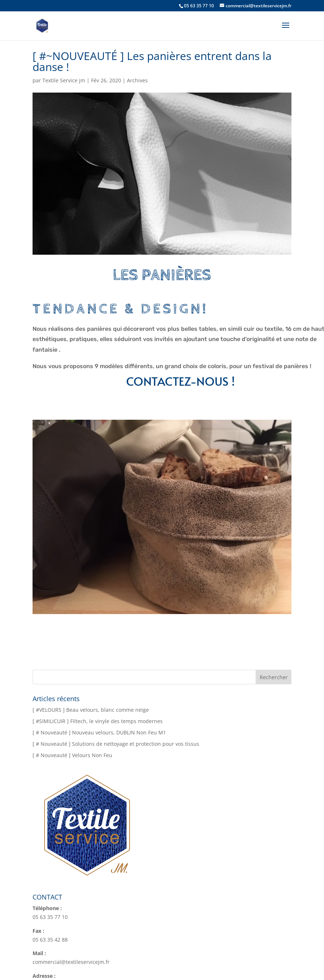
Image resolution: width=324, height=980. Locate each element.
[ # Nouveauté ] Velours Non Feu (72, 755)
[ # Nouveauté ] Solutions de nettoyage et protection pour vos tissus (116, 744)
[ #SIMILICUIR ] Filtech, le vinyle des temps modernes (98, 721)
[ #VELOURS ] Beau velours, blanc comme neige (91, 710)
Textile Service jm (64, 80)
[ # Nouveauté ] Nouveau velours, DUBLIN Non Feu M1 (99, 732)
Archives (137, 80)
